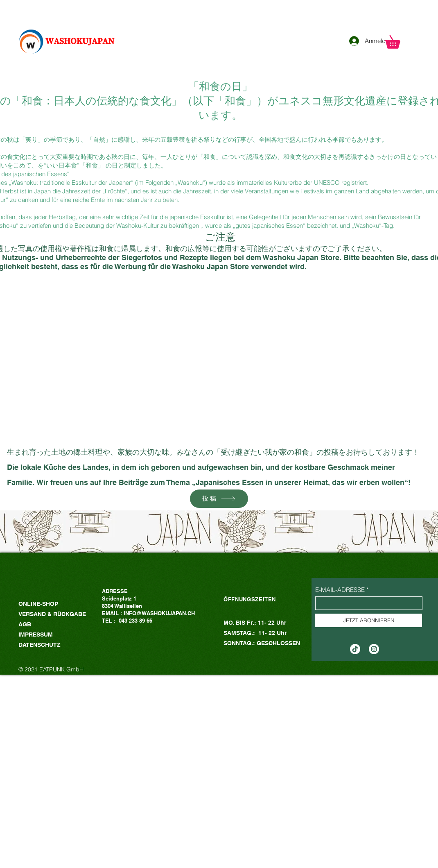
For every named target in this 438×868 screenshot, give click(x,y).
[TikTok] (355, 649)
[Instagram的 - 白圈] (374, 649)
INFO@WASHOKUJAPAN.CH (159, 613)
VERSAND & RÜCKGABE (53, 614)
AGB (25, 624)
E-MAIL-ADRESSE (340, 590)
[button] (399, 40)
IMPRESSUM (36, 635)
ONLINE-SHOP (38, 604)
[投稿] (219, 499)
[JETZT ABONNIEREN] (369, 620)
